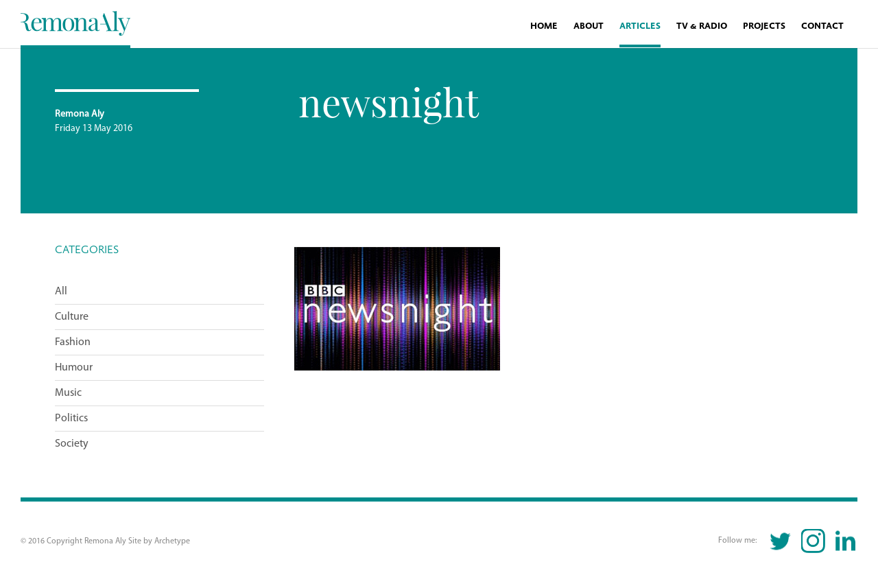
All (61, 292)
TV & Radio (702, 26)
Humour (74, 368)
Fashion (73, 342)
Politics (71, 419)
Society (72, 444)
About (589, 26)
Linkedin (845, 541)
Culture (72, 317)
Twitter (781, 541)
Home (544, 26)
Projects (764, 26)
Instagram (813, 541)
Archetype (172, 541)
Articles (640, 26)
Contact (822, 26)
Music (68, 393)
